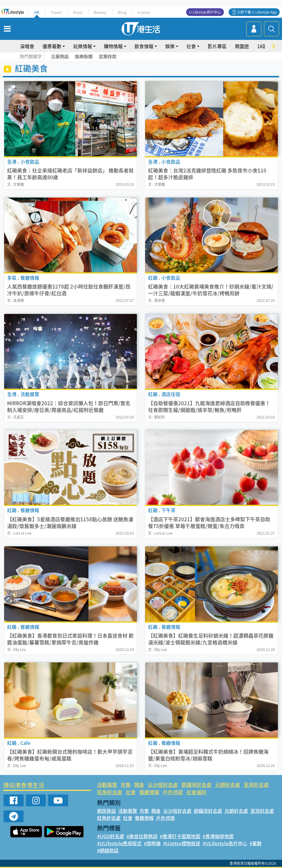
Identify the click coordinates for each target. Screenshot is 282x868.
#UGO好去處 (111, 836)
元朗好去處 (228, 785)
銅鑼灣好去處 (196, 785)
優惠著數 (52, 46)
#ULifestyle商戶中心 (225, 843)
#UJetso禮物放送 (182, 843)
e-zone (144, 12)
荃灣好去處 (256, 785)
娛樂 (170, 46)
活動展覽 (107, 785)
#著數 (256, 843)
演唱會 (27, 46)
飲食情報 (144, 46)
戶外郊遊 (173, 792)
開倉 (139, 785)
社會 (191, 46)
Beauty (100, 12)
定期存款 (108, 56)
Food (78, 12)
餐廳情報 (149, 792)
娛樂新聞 (84, 56)
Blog (122, 12)
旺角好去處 (110, 792)
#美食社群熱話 (142, 836)
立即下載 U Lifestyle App (257, 12)
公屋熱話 (60, 56)
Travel (56, 12)
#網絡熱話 (108, 850)
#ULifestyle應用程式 (119, 843)
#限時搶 (152, 843)
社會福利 (196, 792)
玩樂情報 (83, 46)
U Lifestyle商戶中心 (205, 12)
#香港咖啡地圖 (218, 836)
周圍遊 (242, 46)
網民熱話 (106, 811)
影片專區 (217, 46)
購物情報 (113, 46)
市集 (126, 785)
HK (37, 12)
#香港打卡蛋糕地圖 (180, 836)
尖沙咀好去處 (163, 785)
